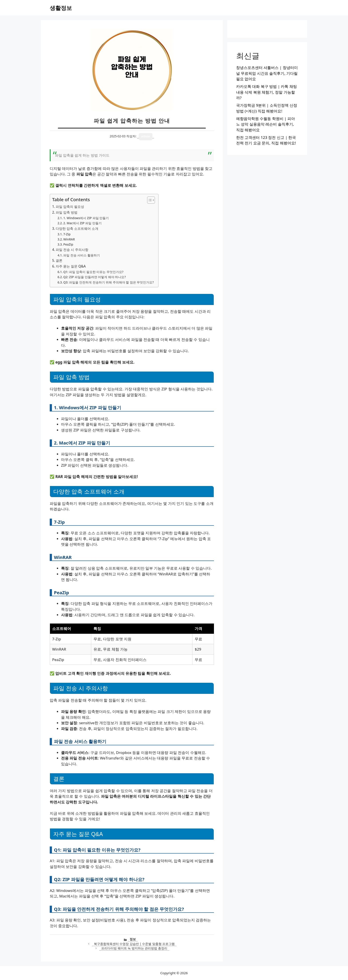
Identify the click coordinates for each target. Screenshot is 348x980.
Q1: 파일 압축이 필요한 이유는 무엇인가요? (93, 272)
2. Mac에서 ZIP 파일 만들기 (82, 223)
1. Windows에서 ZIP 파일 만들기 (86, 218)
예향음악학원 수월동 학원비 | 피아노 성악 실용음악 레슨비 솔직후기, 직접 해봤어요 (266, 124)
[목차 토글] (149, 200)
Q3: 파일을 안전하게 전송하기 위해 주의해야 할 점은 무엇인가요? (108, 282)
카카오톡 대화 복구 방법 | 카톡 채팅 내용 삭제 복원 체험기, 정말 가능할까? (267, 92)
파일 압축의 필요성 (70, 207)
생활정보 (61, 8)
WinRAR (69, 239)
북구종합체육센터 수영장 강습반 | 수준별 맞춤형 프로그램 (134, 944)
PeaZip (68, 244)
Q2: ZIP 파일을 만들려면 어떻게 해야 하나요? (94, 277)
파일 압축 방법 (67, 212)
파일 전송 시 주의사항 (72, 250)
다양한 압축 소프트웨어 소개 (77, 228)
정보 (133, 939)
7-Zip (67, 234)
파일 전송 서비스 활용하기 (82, 255)
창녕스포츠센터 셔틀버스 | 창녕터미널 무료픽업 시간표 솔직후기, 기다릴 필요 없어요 (267, 73)
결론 (59, 260)
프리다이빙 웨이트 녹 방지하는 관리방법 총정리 (134, 948)
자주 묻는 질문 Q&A (71, 266)
